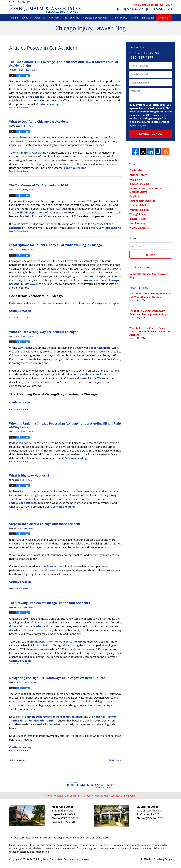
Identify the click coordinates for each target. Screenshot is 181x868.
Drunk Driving (137, 223)
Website (26, 18)
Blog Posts (130, 796)
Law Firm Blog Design (156, 859)
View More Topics (139, 228)
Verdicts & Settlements (96, 18)
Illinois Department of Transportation (43, 212)
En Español (148, 18)
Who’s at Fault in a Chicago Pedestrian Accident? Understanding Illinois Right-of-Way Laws (66, 425)
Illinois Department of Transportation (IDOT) (58, 642)
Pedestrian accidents (23, 443)
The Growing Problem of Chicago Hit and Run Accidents (49, 603)
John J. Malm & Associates (29, 153)
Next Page (114, 760)
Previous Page (19, 760)
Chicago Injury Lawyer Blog (45, 7)
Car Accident (23, 107)
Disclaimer (71, 796)
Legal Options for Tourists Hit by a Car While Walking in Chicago (56, 245)
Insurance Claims (139, 184)
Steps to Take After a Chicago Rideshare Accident (45, 524)
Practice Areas (71, 18)
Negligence (136, 179)
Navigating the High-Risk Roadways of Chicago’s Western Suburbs (57, 678)
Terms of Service (93, 838)
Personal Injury (138, 175)
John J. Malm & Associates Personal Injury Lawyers (63, 859)
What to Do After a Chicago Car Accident (39, 121)
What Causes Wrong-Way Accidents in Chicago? (44, 332)
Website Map (102, 796)
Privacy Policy (85, 796)
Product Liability (139, 205)
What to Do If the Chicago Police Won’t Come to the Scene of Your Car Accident (150, 331)
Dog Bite (134, 196)
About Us (40, 18)
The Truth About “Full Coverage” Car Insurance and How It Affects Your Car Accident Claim (64, 64)
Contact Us (164, 18)
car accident (36, 97)
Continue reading (47, 104)
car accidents (102, 348)
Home (15, 18)
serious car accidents (23, 503)
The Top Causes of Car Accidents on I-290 (39, 185)
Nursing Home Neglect (142, 201)
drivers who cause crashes (26, 626)
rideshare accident (53, 566)
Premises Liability (139, 210)
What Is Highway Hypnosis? (29, 475)
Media (135, 18)
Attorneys (54, 18)
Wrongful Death (138, 214)
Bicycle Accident (138, 219)
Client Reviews (120, 18)
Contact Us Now (151, 134)
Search (151, 255)
